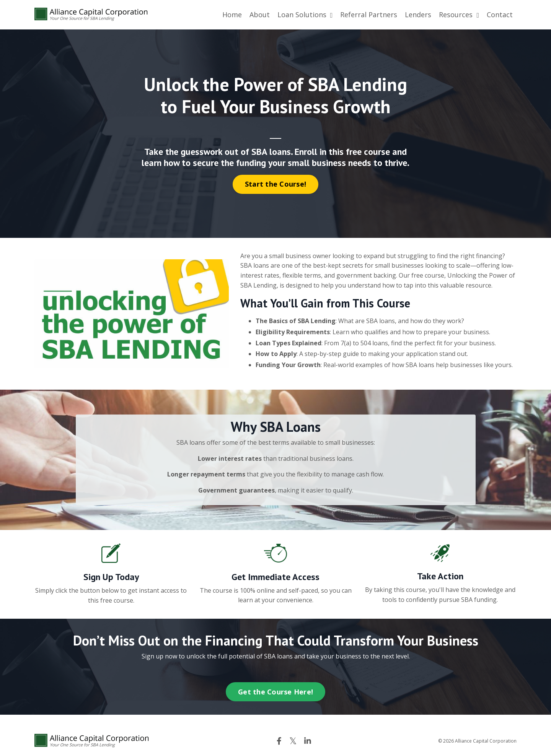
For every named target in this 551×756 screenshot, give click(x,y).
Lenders (418, 15)
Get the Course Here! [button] (275, 692)
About (260, 15)
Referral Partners (369, 15)
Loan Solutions (305, 15)
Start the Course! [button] (275, 184)
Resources (459, 15)
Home (232, 15)
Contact (500, 15)
